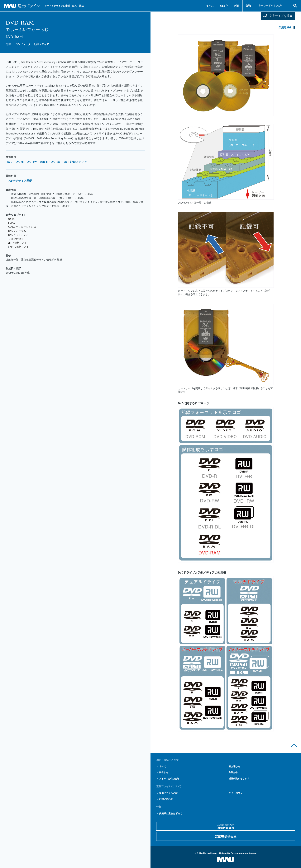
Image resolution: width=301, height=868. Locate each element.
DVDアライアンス (18, 235)
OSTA (11, 219)
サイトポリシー (237, 793)
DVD (10, 162)
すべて (210, 6)
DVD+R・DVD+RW (26, 162)
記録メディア (41, 44)
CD (65, 162)
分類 (248, 6)
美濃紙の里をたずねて (171, 813)
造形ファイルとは (168, 793)
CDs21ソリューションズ (22, 227)
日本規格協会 (16, 239)
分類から (233, 772)
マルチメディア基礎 (20, 181)
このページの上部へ (294, 745)
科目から (164, 772)
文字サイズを (281, 16)
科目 (237, 6)
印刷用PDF (285, 28)
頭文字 (224, 6)
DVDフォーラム (17, 231)
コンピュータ (23, 44)
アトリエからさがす (170, 779)
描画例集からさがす (239, 779)
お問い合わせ (166, 799)
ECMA (12, 223)
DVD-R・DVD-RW (50, 162)
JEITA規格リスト (18, 243)
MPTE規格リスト (19, 247)
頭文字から (234, 766)
